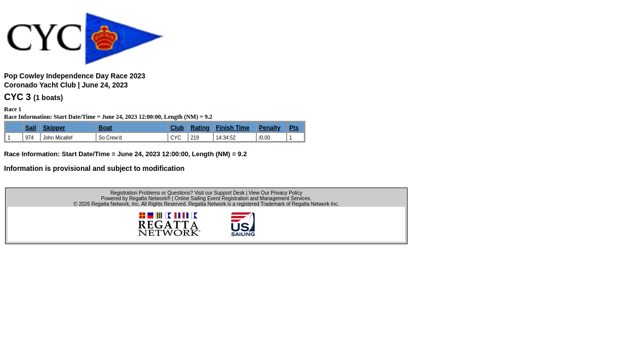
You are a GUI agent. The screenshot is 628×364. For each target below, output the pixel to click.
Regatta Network (110, 204)
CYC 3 (17, 97)
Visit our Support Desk (219, 193)
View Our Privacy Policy (276, 193)
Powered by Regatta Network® (136, 198)
